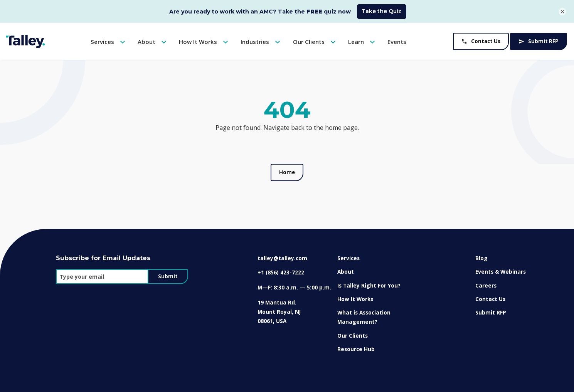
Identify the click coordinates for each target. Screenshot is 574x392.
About (153, 42)
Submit (168, 276)
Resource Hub (356, 349)
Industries (261, 42)
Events (397, 42)
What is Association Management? (364, 317)
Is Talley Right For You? (369, 285)
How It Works (205, 42)
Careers (486, 285)
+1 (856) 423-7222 (281, 272)
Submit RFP (539, 41)
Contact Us (481, 41)
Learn (363, 42)
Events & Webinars (501, 272)
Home (287, 172)
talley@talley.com (282, 258)
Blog (481, 258)
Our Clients (315, 42)
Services (109, 42)
